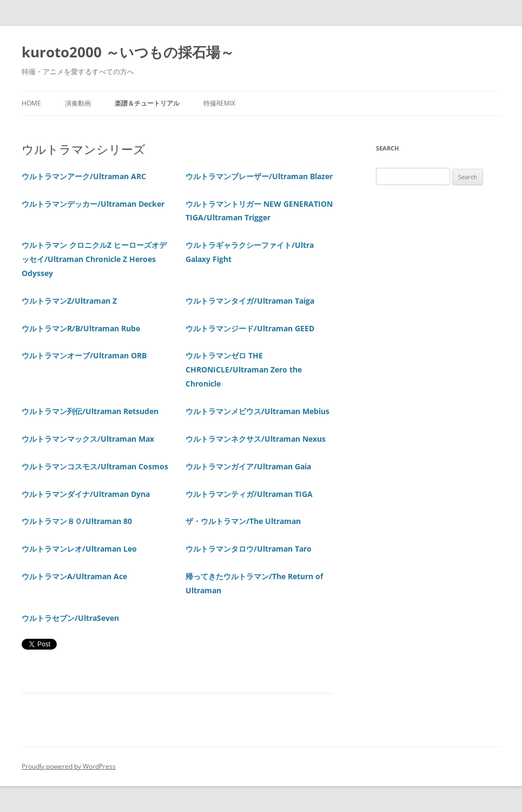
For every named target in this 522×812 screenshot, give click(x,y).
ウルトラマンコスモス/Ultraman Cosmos (95, 466)
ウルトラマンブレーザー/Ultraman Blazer (259, 176)
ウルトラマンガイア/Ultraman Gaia (248, 466)
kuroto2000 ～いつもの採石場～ (128, 52)
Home (31, 103)
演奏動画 (78, 103)
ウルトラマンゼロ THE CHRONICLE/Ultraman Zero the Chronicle (244, 369)
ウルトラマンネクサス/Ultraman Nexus (256, 439)
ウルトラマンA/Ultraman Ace (74, 576)
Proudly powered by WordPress (69, 766)
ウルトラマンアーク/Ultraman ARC (84, 176)
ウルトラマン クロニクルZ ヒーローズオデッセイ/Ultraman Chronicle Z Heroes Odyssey (94, 259)
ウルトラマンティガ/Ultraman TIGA (249, 494)
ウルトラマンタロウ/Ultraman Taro (249, 549)
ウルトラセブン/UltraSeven (70, 618)
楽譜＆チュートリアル (147, 103)
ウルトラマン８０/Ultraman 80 (77, 521)
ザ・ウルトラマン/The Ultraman (243, 521)
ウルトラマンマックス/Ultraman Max (88, 439)
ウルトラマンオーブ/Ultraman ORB (84, 355)
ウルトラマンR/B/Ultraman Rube (81, 328)
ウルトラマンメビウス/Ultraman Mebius (257, 411)
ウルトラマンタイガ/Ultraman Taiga (250, 301)
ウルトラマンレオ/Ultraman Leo (79, 549)
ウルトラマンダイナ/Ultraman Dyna (86, 494)
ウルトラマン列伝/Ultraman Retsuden (90, 411)
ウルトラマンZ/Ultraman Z (69, 301)
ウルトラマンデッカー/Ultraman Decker (93, 204)
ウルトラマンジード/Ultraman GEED (250, 328)
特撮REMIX (219, 103)
